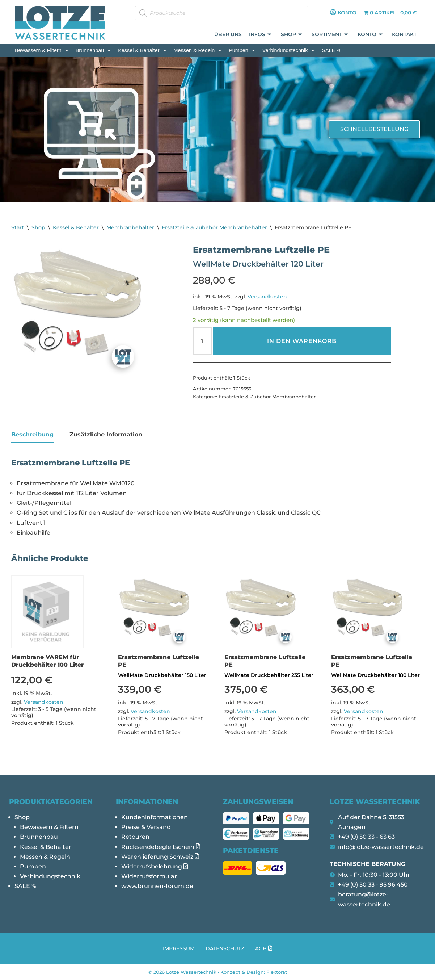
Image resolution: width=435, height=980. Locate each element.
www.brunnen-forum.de (157, 886)
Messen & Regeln (198, 50)
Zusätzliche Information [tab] (106, 434)
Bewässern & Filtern (42, 50)
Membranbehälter (130, 227)
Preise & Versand (146, 827)
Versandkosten (267, 297)
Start (18, 227)
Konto (370, 35)
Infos (261, 35)
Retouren (135, 837)
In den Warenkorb (302, 341)
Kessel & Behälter (142, 50)
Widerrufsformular (149, 876)
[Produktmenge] (202, 341)
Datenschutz (225, 948)
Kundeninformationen (155, 817)
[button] (42, 50)
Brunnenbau (93, 50)
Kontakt (404, 35)
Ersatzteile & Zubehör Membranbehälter (214, 227)
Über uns (228, 35)
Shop (292, 35)
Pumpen (242, 50)
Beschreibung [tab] (32, 434)
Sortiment (330, 35)
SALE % (331, 50)
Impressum (179, 948)
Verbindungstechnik (289, 50)
